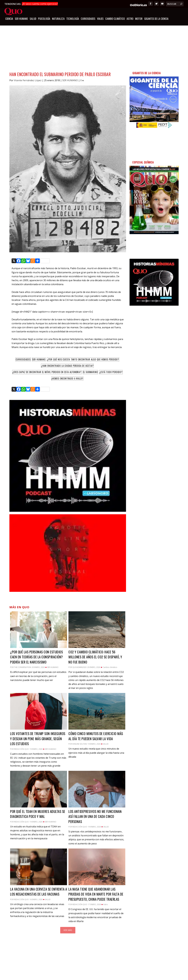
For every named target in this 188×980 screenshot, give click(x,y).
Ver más (68, 930)
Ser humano (39, 359)
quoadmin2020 (79, 667)
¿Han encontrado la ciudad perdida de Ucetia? (67, 365)
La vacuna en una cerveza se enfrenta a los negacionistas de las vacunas (39, 891)
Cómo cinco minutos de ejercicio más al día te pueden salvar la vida (96, 736)
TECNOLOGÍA (73, 19)
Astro (130, 19)
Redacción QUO (21, 749)
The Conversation (23, 667)
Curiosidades (23, 359)
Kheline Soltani (80, 743)
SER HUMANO (21, 19)
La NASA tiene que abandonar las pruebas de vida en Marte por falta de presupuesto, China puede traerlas (96, 894)
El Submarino (90, 372)
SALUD (33, 19)
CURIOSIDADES (88, 19)
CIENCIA (9, 19)
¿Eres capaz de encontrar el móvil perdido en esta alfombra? (47, 372)
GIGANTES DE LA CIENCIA (156, 19)
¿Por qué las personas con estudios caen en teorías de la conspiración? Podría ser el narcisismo (36, 657)
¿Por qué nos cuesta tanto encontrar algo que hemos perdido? (83, 359)
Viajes (100, 19)
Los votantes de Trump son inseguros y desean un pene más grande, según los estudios (38, 738)
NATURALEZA (58, 19)
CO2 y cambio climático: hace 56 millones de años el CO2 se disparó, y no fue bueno (95, 657)
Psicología (44, 19)
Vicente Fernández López (28, 80)
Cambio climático (115, 19)
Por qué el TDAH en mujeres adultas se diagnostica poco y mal (38, 814)
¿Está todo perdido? (111, 372)
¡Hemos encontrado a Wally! (67, 378)
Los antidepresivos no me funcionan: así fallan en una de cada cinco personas (95, 816)
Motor (139, 19)
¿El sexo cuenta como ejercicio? (40, 4)
